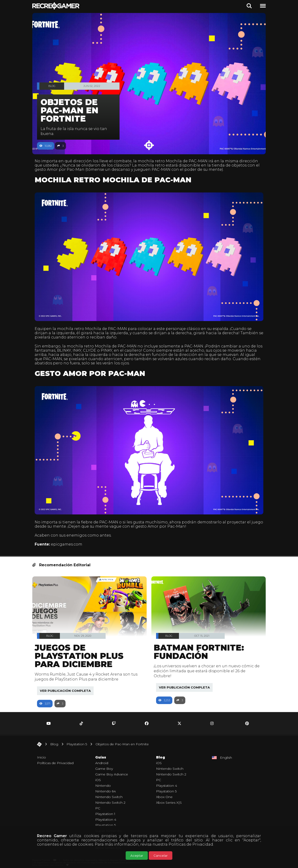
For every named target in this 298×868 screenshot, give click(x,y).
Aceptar (137, 856)
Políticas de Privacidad (191, 844)
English (226, 752)
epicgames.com (69, 539)
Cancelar (161, 856)
